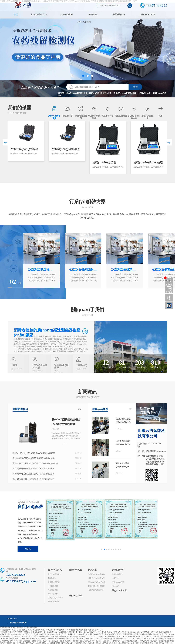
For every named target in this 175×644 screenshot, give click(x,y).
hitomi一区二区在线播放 (22, 641)
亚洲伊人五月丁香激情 (38, 639)
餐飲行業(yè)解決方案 (96, 578)
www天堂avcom (52, 639)
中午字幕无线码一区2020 (161, 634)
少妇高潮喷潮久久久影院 (55, 632)
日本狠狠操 (58, 643)
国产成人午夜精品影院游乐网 (44, 636)
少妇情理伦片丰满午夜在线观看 (163, 636)
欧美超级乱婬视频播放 (164, 639)
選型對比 (115, 578)
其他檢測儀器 (53, 586)
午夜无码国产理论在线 (67, 639)
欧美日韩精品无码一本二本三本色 (123, 639)
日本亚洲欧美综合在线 (127, 643)
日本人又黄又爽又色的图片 (148, 641)
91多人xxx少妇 (122, 636)
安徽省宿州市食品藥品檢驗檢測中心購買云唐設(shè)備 (124, 421)
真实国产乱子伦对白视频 (112, 641)
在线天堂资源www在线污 (44, 643)
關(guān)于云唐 (119, 590)
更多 (80, 409)
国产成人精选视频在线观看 (83, 634)
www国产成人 (97, 641)
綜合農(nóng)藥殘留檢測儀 (77, 93)
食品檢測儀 (52, 578)
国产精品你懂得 (110, 636)
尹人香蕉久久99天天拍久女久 (41, 634)
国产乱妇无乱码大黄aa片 (26, 643)
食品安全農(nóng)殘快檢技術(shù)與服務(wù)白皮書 (34, 453)
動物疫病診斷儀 (54, 601)
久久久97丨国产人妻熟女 (95, 636)
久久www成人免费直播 (102, 639)
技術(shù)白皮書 (118, 582)
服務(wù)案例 (75, 570)
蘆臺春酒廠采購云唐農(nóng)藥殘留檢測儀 (123, 443)
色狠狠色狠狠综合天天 (8, 643)
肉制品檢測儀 (53, 594)
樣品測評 (115, 586)
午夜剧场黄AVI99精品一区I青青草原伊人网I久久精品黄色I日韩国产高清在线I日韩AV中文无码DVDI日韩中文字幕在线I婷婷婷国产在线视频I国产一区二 (51, 630)
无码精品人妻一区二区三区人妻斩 (75, 643)
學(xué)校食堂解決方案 (97, 582)
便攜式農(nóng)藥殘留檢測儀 (125, 93)
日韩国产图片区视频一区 (164, 643)
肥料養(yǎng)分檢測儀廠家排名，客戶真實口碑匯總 (33, 469)
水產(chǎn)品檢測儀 (55, 598)
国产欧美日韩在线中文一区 (145, 639)
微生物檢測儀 (53, 590)
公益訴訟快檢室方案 (96, 590)
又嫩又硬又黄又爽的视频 (102, 634)
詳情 (65, 444)
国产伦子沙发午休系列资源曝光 (123, 634)
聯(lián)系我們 (76, 596)
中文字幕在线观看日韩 (63, 636)
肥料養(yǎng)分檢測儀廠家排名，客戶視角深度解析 (33, 479)
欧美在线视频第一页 (39, 632)
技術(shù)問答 (117, 574)
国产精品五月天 (6, 639)
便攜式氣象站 (12, 619)
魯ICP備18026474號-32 (18, 623)
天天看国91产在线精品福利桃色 (107, 643)
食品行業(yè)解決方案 (96, 574)
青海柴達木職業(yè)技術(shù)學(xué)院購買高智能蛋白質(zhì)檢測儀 (124, 465)
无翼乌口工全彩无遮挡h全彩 (82, 641)
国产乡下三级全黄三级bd (22, 632)
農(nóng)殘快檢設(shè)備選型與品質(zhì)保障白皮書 (34, 458)
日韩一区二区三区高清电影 (145, 643)
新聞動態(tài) (118, 570)
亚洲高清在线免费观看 (130, 641)
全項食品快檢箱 (144, 93)
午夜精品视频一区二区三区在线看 (140, 636)
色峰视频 (91, 643)
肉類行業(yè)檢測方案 (96, 586)
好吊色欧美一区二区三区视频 (63, 634)
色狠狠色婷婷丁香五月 (40, 641)
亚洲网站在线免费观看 (21, 639)
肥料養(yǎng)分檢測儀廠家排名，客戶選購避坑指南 (33, 474)
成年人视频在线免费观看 (84, 639)
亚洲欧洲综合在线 (79, 636)
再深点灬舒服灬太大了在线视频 (19, 634)
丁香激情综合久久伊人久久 (111, 632)
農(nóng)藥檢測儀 (54, 574)
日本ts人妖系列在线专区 (92, 632)
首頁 (16, 14)
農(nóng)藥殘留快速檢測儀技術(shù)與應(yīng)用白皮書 (35, 463)
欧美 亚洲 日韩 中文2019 (74, 632)
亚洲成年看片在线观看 (167, 641)
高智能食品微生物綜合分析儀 (100, 93)
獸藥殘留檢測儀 (54, 582)
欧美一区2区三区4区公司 (24, 636)
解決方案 (92, 570)
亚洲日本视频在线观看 (143, 634)
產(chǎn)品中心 (55, 570)
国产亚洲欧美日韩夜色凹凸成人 (60, 641)
